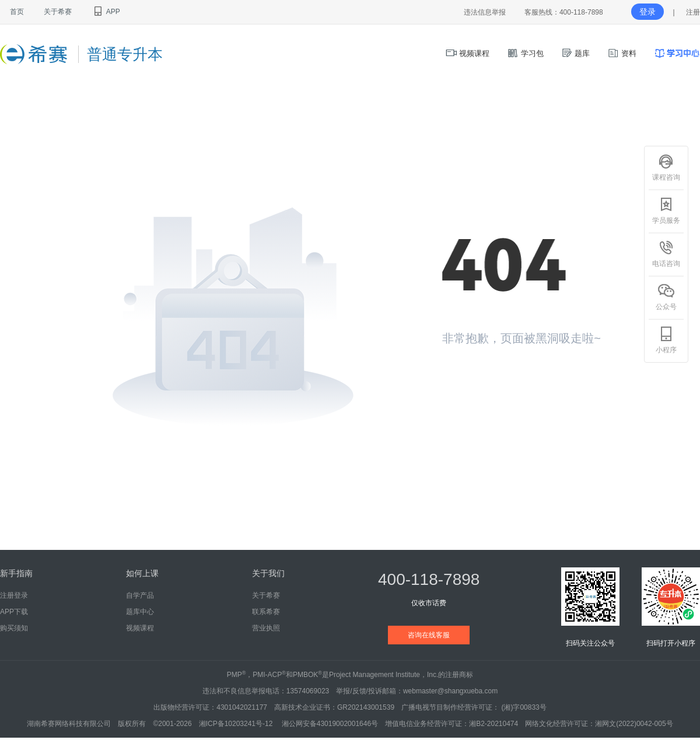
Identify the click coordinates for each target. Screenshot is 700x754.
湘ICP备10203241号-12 (237, 724)
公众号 (666, 297)
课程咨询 (666, 167)
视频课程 (468, 53)
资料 (622, 53)
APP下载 (14, 612)
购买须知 (14, 628)
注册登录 (14, 595)
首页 (17, 12)
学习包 (525, 53)
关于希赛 (58, 12)
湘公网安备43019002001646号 (330, 724)
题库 (576, 53)
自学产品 (140, 595)
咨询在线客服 (429, 635)
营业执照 (266, 628)
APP (106, 12)
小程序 (666, 340)
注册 (693, 12)
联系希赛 (266, 612)
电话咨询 (666, 254)
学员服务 (666, 211)
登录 (647, 12)
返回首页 (483, 381)
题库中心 (140, 612)
